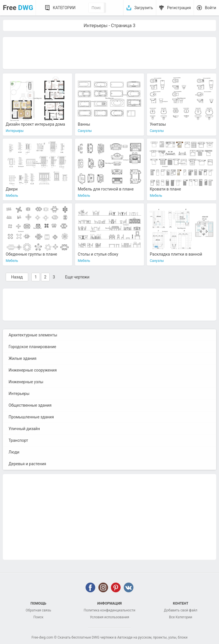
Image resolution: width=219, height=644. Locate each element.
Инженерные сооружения (33, 370)
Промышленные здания (31, 417)
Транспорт (18, 440)
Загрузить (144, 8)
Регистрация (179, 8)
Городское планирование (32, 347)
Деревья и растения (27, 464)
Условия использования (109, 617)
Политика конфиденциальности (110, 610)
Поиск (38, 617)
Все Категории (181, 617)
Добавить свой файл (181, 610)
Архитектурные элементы (33, 335)
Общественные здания (30, 405)
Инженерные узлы (26, 382)
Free (18, 8)
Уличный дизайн (24, 429)
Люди (14, 452)
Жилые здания (23, 358)
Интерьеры (19, 394)
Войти (210, 8)
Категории (64, 8)
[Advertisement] (109, 53)
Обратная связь (38, 610)
